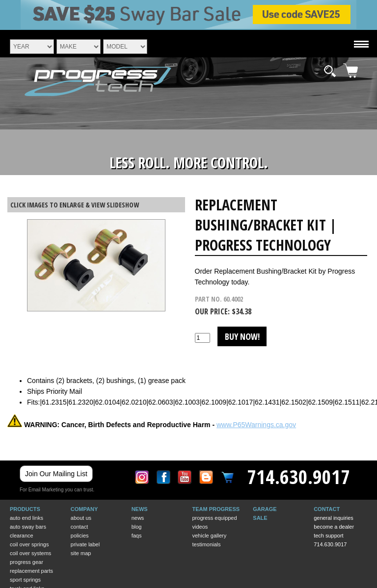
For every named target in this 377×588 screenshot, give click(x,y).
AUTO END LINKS (27, 518)
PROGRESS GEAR (27, 562)
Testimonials (206, 544)
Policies (80, 536)
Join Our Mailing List (56, 474)
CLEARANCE (22, 536)
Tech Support (329, 536)
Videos (200, 527)
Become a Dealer (334, 527)
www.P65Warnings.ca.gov (256, 425)
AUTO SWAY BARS (28, 527)
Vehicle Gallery (209, 536)
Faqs (137, 536)
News (138, 518)
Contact (79, 527)
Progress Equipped (214, 518)
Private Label (85, 544)
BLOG (137, 527)
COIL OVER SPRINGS (29, 544)
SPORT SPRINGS (25, 580)
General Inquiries (334, 518)
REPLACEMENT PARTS (31, 571)
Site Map (81, 553)
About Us (81, 518)
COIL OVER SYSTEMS (30, 553)
